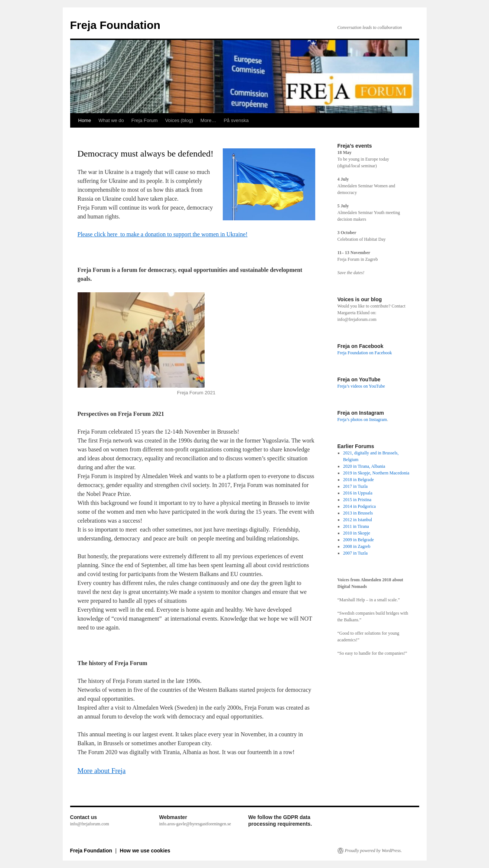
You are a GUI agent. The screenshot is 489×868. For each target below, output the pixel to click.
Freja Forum (145, 120)
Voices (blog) (179, 120)
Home (85, 120)
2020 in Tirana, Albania (364, 466)
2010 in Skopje (357, 533)
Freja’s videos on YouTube (361, 386)
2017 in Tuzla (355, 486)
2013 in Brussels (358, 513)
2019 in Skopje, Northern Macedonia (376, 473)
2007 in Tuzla (355, 553)
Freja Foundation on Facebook (365, 353)
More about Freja (102, 771)
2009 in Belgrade (358, 540)
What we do (111, 120)
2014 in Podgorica (359, 506)
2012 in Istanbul (358, 520)
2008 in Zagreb (357, 546)
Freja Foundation (115, 25)
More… (208, 120)
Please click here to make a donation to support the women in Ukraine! (163, 234)
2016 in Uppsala (358, 493)
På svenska (236, 120)
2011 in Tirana (356, 526)
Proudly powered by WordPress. (374, 851)
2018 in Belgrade (358, 480)
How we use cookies (145, 851)
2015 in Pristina (357, 500)
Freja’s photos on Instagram (362, 420)
